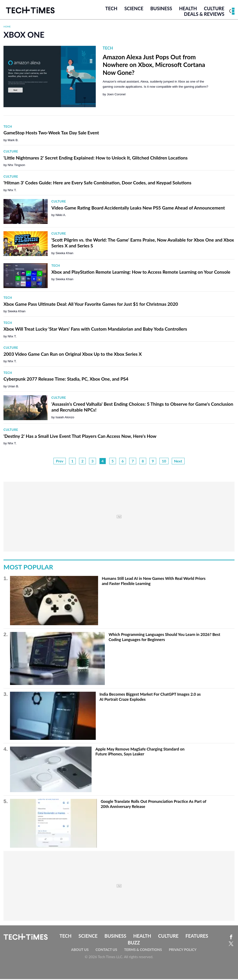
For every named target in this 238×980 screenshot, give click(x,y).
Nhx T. (12, 191)
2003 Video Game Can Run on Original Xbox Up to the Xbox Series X (73, 355)
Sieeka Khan (64, 254)
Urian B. (13, 387)
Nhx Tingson (16, 166)
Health (188, 9)
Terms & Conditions (143, 950)
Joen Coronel (116, 95)
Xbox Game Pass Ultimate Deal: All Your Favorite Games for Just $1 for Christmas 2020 (91, 305)
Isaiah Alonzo (65, 418)
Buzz (134, 943)
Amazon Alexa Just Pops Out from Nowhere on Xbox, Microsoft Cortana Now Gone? (154, 66)
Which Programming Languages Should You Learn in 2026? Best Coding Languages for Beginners (164, 638)
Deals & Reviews (204, 15)
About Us (80, 950)
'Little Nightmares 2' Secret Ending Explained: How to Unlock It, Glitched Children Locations (96, 159)
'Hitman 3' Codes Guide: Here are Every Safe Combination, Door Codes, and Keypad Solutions (97, 184)
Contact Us (106, 950)
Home (7, 27)
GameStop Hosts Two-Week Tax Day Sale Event (51, 134)
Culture (214, 9)
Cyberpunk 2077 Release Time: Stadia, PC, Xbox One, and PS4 (66, 380)
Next (178, 462)
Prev (59, 462)
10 (164, 462)
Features (197, 937)
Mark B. (13, 141)
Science (134, 9)
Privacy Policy (183, 950)
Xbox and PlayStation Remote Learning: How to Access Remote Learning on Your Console (141, 273)
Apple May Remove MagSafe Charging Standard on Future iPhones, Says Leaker (140, 752)
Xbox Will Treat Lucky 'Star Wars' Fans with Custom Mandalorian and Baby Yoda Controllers (95, 330)
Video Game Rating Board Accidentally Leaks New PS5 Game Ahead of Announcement (138, 209)
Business (161, 9)
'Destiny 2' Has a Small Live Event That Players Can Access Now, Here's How (80, 437)
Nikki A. (61, 216)
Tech (111, 9)
